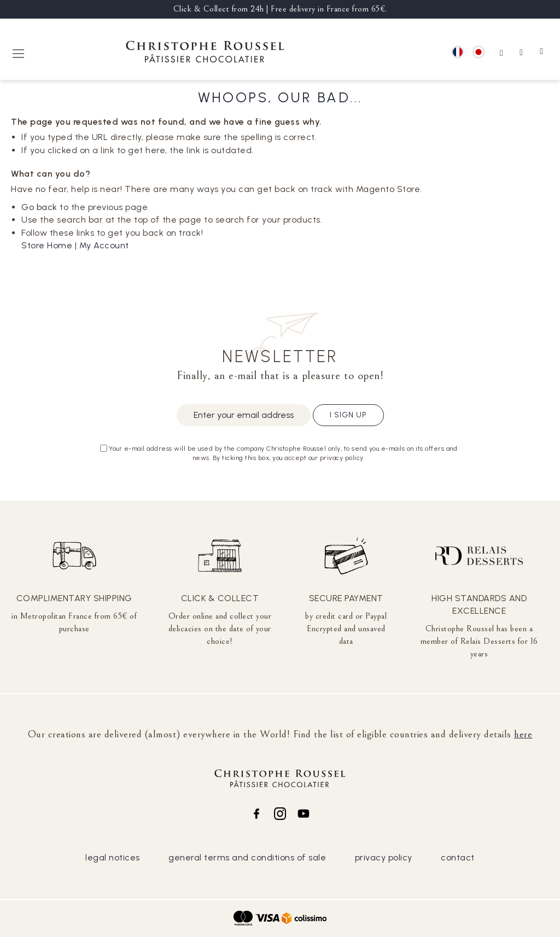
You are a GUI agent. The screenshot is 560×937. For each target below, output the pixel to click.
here (523, 734)
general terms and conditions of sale (247, 857)
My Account (104, 245)
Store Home (47, 245)
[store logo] (205, 53)
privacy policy (384, 857)
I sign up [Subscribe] (348, 415)
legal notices (113, 857)
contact (458, 857)
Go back (39, 207)
